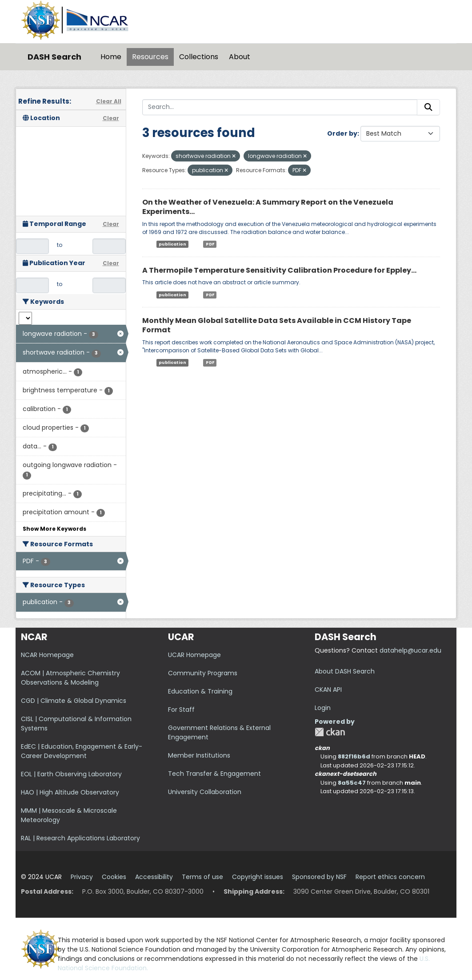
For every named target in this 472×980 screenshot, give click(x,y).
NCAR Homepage (47, 655)
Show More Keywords (54, 529)
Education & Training (200, 691)
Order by (342, 133)
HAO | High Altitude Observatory (70, 792)
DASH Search (54, 57)
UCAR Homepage (194, 655)
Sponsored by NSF (319, 877)
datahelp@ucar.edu (410, 650)
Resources (150, 57)
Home (111, 57)
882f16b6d (354, 756)
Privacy (82, 877)
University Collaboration (205, 792)
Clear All (109, 101)
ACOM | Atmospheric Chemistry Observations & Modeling (70, 678)
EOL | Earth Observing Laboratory (71, 774)
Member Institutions (199, 755)
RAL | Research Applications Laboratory (80, 838)
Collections (199, 57)
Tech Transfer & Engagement (214, 774)
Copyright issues (258, 877)
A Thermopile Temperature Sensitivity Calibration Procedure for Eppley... (279, 270)
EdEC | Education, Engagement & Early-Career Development (82, 751)
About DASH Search (345, 671)
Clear (111, 118)
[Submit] (428, 107)
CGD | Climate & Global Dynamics (74, 701)
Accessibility (154, 877)
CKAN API (328, 690)
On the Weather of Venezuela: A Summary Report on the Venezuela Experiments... (268, 207)
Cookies (114, 877)
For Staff (181, 710)
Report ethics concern (390, 877)
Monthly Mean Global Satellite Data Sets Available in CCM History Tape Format (277, 325)
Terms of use (202, 877)
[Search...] (280, 107)
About (240, 57)
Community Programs (203, 673)
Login (323, 708)
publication (172, 244)
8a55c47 (352, 783)
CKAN (330, 732)
